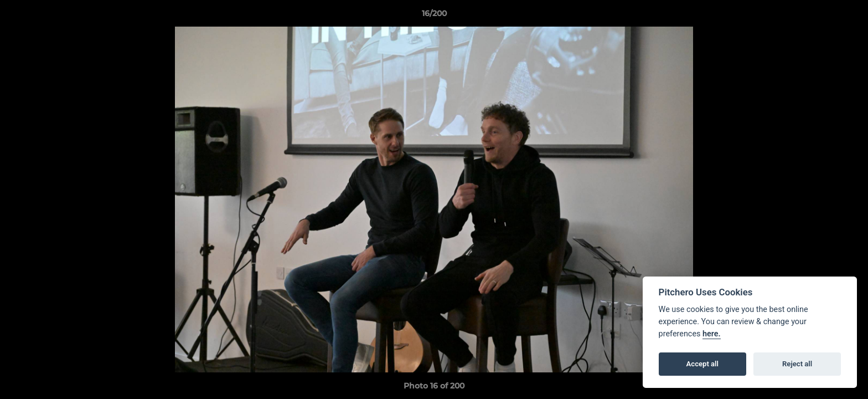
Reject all (797, 364)
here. (712, 334)
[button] (848, 16)
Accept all (702, 364)
